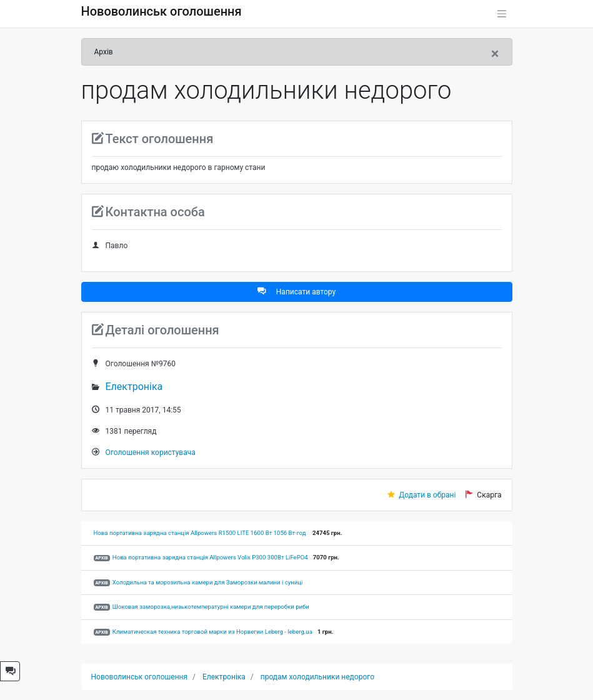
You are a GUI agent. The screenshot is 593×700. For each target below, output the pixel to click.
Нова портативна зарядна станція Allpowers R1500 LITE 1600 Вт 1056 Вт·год (201, 533)
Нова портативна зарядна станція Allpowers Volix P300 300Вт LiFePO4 (210, 557)
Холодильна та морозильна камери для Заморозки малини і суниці (208, 582)
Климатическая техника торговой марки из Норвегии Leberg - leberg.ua (212, 632)
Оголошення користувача (151, 452)
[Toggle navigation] (502, 14)
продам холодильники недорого (317, 677)
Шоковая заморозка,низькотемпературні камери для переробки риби (211, 607)
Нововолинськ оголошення (162, 11)
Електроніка (134, 387)
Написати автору (296, 292)
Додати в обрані (427, 495)
